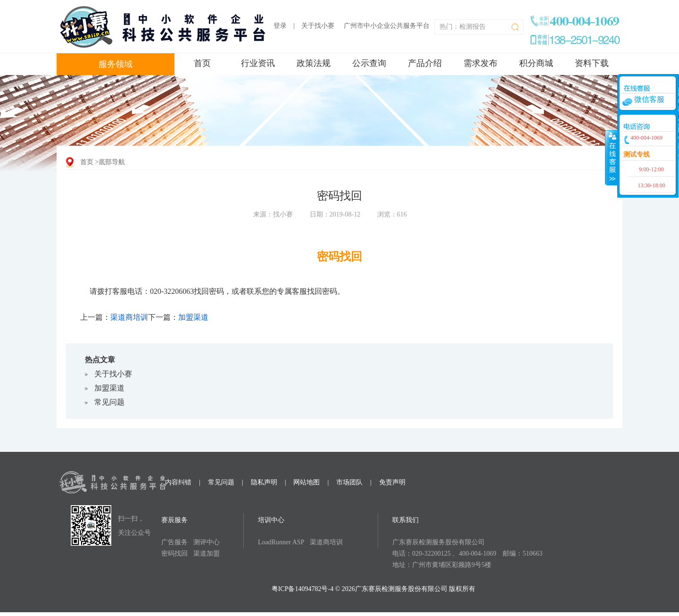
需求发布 (480, 63)
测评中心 (207, 542)
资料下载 (592, 63)
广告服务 (174, 542)
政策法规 (314, 63)
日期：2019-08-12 (335, 214)
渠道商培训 (129, 317)
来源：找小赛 (273, 214)
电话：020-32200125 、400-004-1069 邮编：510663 (468, 554)
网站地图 (306, 482)
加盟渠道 (193, 317)
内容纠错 (178, 482)
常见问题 (109, 402)
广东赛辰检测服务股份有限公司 (439, 542)
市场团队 (349, 482)
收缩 (612, 158)
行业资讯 (258, 63)
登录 (280, 26)
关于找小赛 (318, 26)
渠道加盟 (207, 554)
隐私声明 (264, 482)
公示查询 (369, 63)
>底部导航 (110, 162)
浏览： (392, 214)
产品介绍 (425, 63)
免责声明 (392, 482)
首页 (202, 63)
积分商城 (536, 63)
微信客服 (649, 99)
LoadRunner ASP (281, 542)
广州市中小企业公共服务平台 (387, 26)
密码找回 (174, 554)
